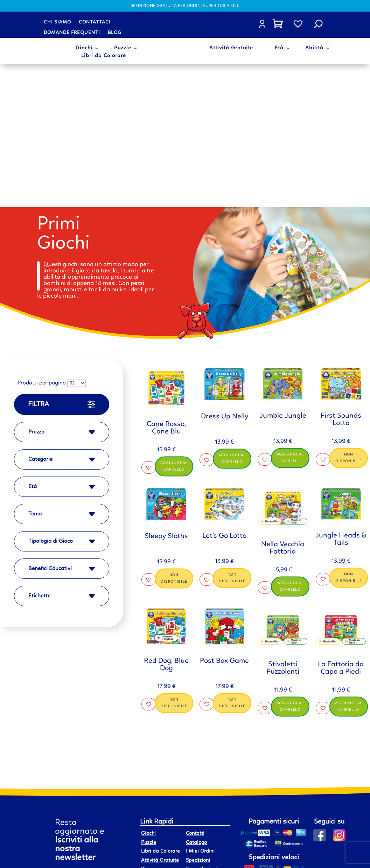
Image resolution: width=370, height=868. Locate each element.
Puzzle (123, 48)
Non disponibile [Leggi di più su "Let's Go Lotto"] (232, 435)
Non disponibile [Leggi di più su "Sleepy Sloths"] (174, 435)
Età (279, 48)
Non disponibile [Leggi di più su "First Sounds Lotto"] (349, 314)
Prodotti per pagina (42, 240)
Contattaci (95, 22)
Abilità (314, 48)
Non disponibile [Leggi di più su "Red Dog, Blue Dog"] (174, 560)
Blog (115, 33)
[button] (149, 324)
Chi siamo (57, 22)
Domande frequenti (72, 33)
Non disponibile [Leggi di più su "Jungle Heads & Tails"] (349, 434)
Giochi (84, 48)
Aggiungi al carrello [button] (174, 322)
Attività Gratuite (231, 48)
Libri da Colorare (104, 56)
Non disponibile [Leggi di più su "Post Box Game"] (232, 559)
